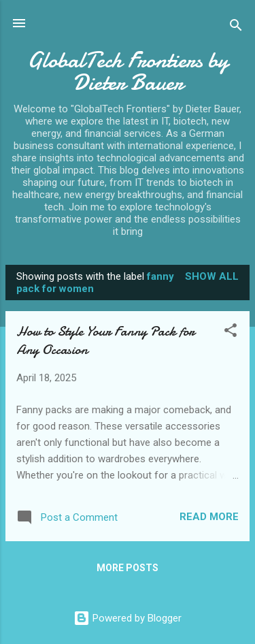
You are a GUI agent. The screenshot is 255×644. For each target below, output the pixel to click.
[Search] (236, 28)
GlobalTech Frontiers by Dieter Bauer (128, 71)
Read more (209, 517)
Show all (212, 276)
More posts (128, 568)
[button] (231, 333)
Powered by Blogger (128, 618)
